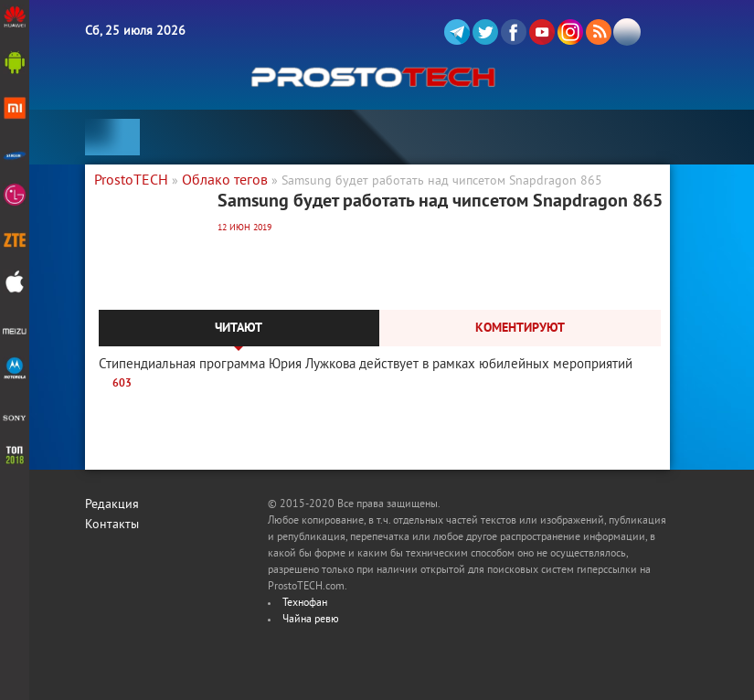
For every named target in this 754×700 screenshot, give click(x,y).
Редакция (112, 505)
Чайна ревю (311, 620)
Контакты (112, 525)
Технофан (305, 604)
